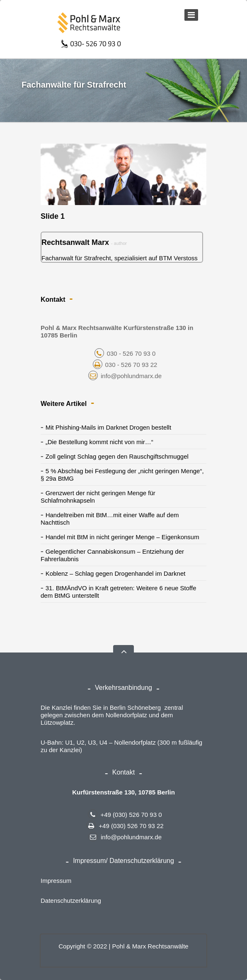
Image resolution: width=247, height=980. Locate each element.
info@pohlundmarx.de (125, 376)
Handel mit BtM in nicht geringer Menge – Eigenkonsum (122, 537)
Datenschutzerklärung (71, 901)
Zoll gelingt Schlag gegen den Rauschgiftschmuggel (117, 456)
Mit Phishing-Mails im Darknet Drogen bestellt (108, 427)
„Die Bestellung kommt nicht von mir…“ (99, 442)
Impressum (56, 881)
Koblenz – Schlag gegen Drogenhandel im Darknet (116, 573)
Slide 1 (53, 216)
